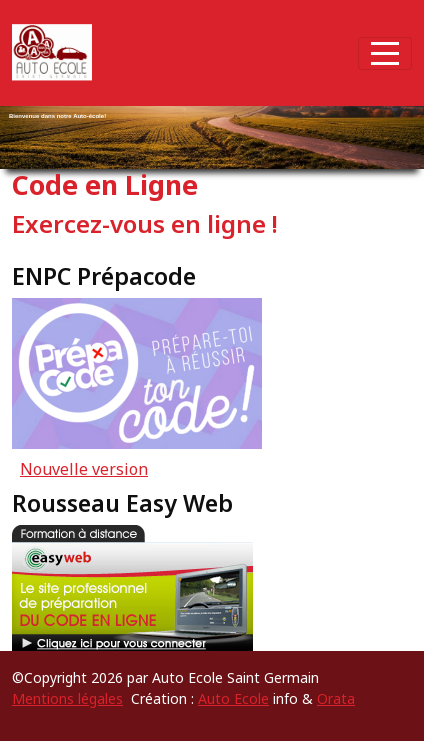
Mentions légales (67, 698)
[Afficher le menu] (385, 53)
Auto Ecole (233, 698)
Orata (336, 698)
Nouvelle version (84, 469)
